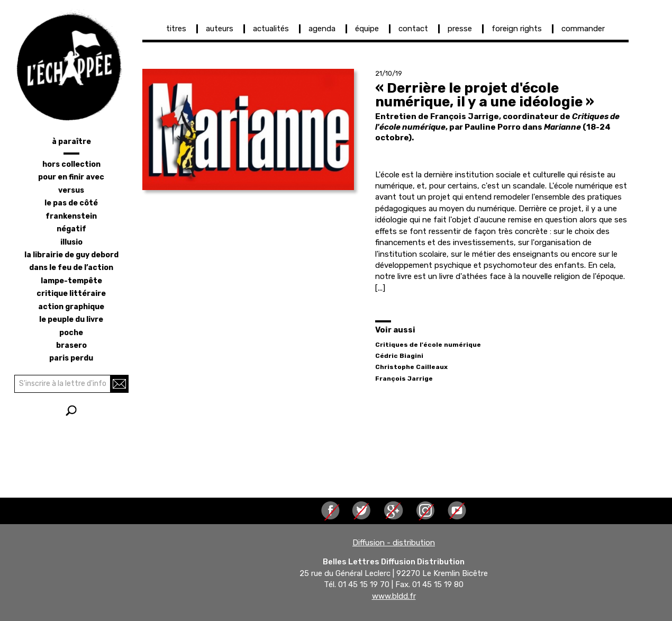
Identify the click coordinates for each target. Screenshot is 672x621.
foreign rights (517, 29)
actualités (271, 29)
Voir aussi (395, 330)
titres (176, 29)
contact (413, 29)
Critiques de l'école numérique (428, 345)
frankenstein (71, 216)
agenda (322, 29)
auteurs (220, 29)
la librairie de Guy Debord (71, 255)
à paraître (71, 142)
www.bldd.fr (394, 596)
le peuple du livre (71, 319)
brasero (71, 345)
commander (583, 29)
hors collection (71, 164)
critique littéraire (71, 294)
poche (71, 333)
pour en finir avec (71, 177)
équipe (367, 29)
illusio (71, 242)
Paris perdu (71, 358)
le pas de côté (71, 203)
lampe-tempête (71, 281)
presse (460, 29)
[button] (248, 129)
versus (71, 190)
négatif (71, 229)
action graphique (71, 307)
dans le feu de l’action (71, 268)
